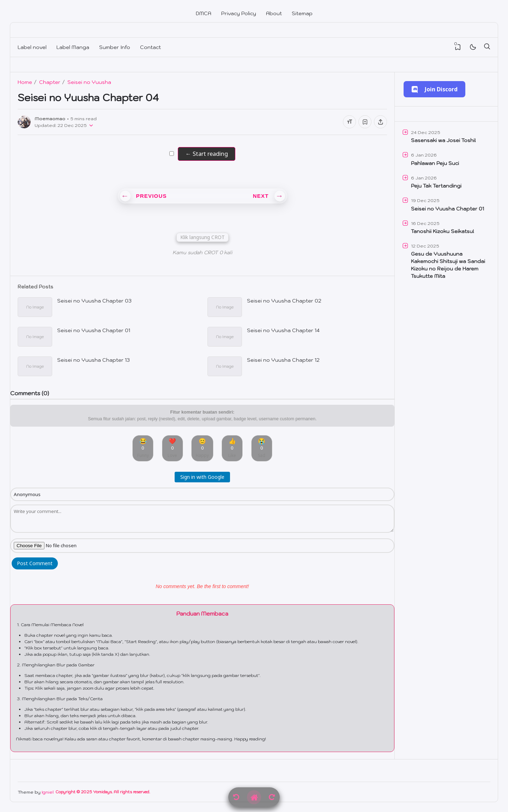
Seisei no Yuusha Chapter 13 (93, 360)
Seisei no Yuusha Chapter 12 (283, 360)
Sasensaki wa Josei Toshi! (443, 140)
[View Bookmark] (458, 47)
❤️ (172, 447)
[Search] (487, 47)
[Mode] (473, 47)
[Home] (254, 797)
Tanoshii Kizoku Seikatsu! (443, 231)
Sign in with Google (202, 477)
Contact (150, 47)
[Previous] (236, 797)
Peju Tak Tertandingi (436, 186)
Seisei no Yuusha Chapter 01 (94, 330)
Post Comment (35, 563)
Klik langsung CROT (202, 237)
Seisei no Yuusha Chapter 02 (284, 301)
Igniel (48, 792)
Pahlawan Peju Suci (435, 163)
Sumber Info (115, 47)
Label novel (32, 47)
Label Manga (73, 47)
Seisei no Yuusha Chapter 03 (94, 301)
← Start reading (206, 154)
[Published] (90, 125)
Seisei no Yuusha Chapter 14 (283, 330)
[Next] (272, 797)
